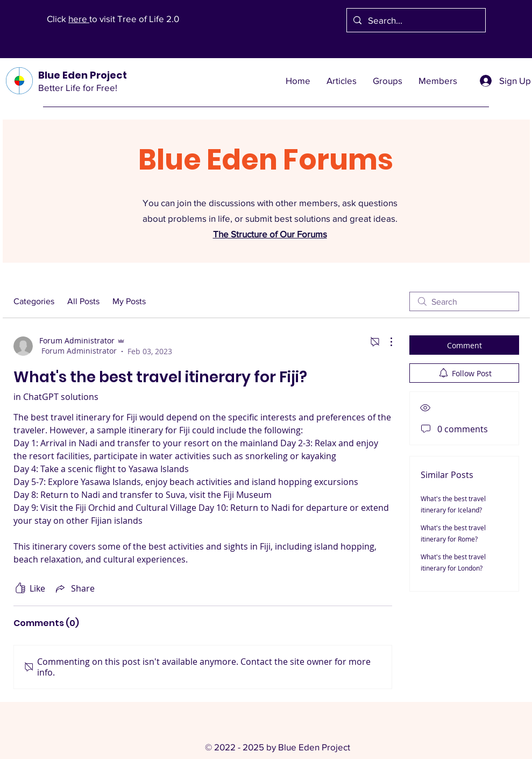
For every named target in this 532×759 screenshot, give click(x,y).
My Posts (129, 301)
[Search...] (415, 20)
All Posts (83, 301)
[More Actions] (386, 342)
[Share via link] (74, 588)
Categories (34, 301)
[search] (464, 301)
